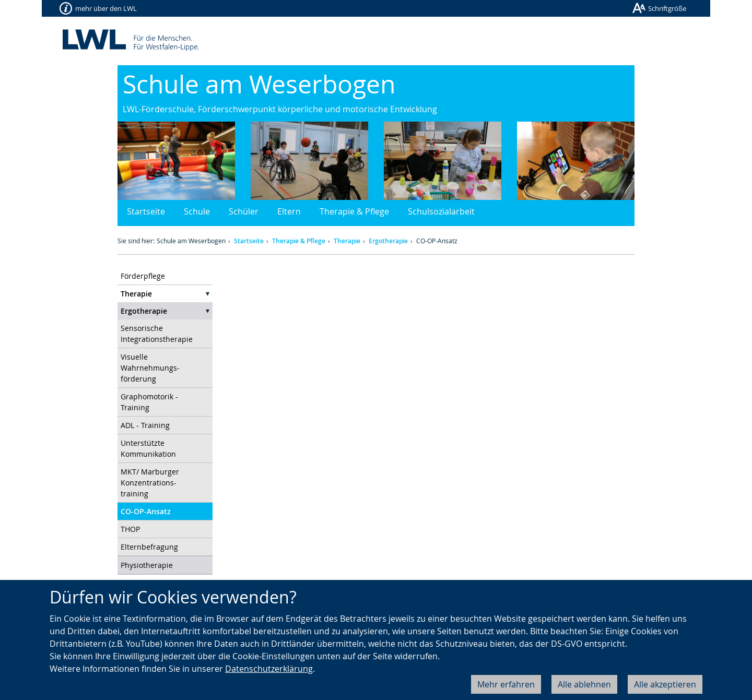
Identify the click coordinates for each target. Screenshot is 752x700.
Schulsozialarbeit (441, 211)
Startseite (146, 211)
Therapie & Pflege (354, 211)
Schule (197, 211)
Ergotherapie (388, 241)
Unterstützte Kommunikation (148, 448)
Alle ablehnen (584, 684)
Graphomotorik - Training (149, 402)
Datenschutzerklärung (269, 669)
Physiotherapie (147, 565)
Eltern (289, 211)
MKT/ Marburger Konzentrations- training (150, 483)
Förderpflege (143, 276)
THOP (130, 529)
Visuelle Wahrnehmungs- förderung (150, 368)
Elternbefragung (149, 547)
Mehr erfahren (506, 684)
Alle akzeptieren (665, 684)
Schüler (244, 211)
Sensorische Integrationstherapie (157, 334)
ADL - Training (145, 425)
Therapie (347, 241)
